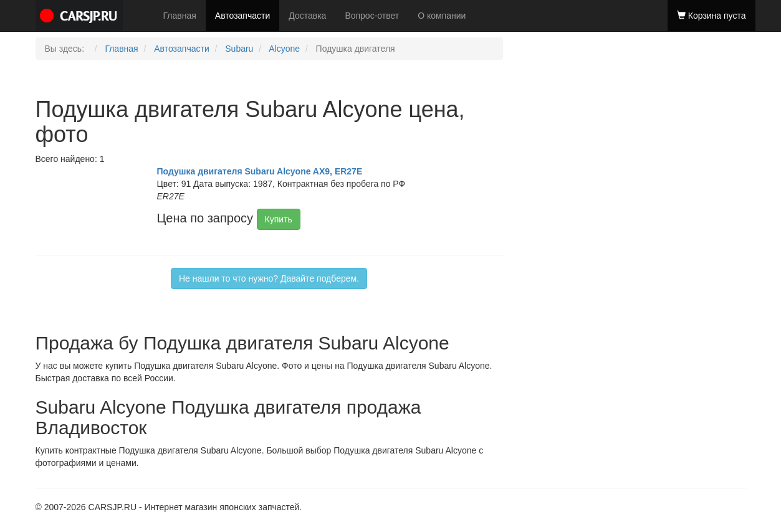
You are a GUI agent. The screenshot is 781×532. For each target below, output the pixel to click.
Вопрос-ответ (372, 16)
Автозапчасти (242, 16)
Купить (279, 219)
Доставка (307, 16)
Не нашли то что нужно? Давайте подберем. (269, 278)
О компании (442, 16)
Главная (180, 16)
